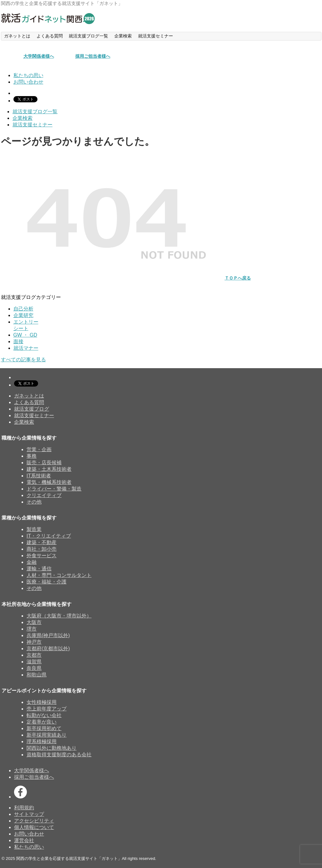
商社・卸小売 (42, 549)
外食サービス (42, 556)
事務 (32, 456)
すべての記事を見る (23, 360)
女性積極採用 (42, 702)
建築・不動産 (42, 542)
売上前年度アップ (47, 709)
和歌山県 (37, 675)
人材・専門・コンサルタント (59, 575)
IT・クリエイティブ (49, 536)
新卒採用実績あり (47, 735)
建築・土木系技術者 (49, 469)
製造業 (34, 529)
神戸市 (34, 642)
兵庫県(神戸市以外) (48, 635)
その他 (34, 502)
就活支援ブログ (32, 409)
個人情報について (34, 827)
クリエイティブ (44, 495)
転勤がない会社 (44, 715)
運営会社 (24, 840)
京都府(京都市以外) (48, 649)
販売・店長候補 (44, 463)
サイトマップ (29, 814)
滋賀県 (34, 662)
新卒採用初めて (44, 728)
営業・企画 (39, 449)
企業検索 (24, 422)
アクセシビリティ (34, 821)
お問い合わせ (29, 834)
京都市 (34, 655)
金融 (32, 562)
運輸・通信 (39, 569)
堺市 (32, 629)
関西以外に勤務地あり (52, 748)
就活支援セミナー (34, 415)
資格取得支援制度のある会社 (59, 755)
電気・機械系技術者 (49, 482)
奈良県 (34, 668)
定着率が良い (42, 722)
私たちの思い (29, 847)
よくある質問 (29, 402)
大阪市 (34, 622)
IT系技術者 (39, 476)
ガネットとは (29, 396)
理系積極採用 (42, 741)
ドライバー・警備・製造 (54, 489)
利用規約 (24, 808)
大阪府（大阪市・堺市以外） (59, 616)
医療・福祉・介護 (47, 582)
